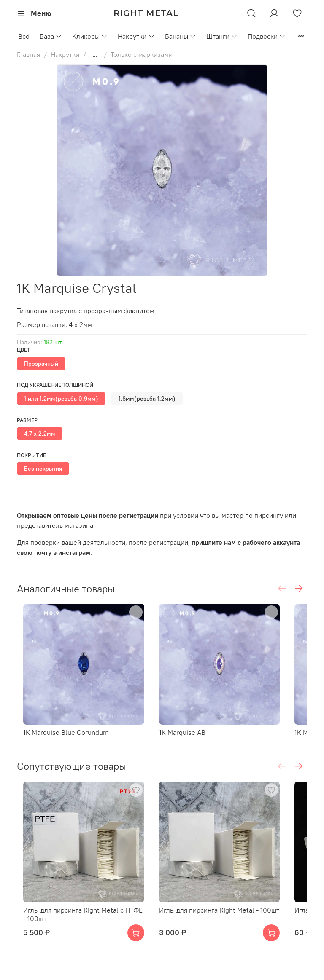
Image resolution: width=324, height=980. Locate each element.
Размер (27, 420)
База (51, 36)
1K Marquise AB (183, 723)
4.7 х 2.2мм (40, 434)
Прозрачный (41, 364)
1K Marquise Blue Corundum (77, 723)
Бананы (181, 36)
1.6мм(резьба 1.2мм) (147, 399)
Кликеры (90, 36)
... (95, 54)
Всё (24, 36)
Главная (28, 54)
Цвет (24, 350)
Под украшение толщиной (55, 385)
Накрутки (136, 36)
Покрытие (31, 455)
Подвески (267, 36)
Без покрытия (43, 469)
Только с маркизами (142, 54)
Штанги (222, 36)
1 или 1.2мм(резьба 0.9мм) (61, 399)
